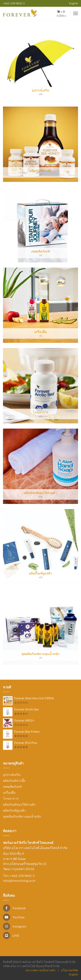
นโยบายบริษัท (70, 970)
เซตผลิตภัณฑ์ (12, 786)
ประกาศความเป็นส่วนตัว (40, 970)
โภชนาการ (11, 798)
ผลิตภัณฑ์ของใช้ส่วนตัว (19, 804)
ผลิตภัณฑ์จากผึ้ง (14, 781)
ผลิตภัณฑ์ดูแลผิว (14, 810)
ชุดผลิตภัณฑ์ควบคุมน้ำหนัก (22, 816)
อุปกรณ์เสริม (12, 775)
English (74, 3)
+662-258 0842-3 (14, 3)
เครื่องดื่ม (9, 792)
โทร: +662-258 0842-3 (19, 876)
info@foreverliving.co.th (19, 881)
